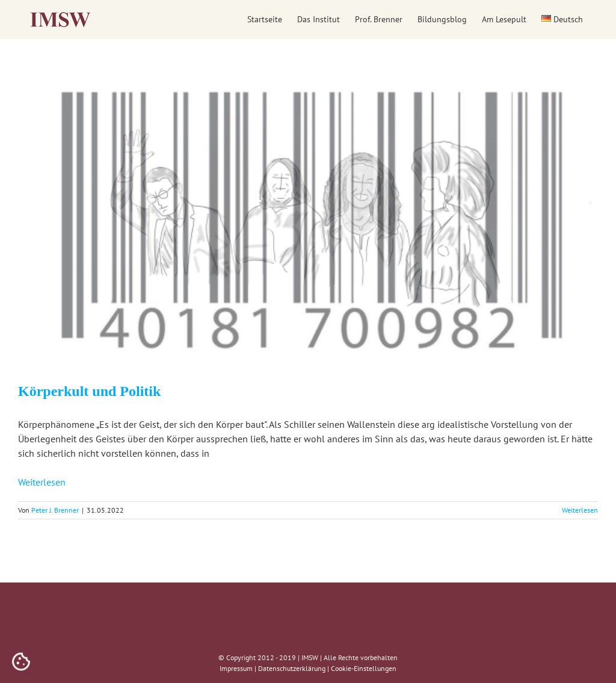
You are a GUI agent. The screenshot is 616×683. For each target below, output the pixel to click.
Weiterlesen (42, 482)
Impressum (236, 668)
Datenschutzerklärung (292, 668)
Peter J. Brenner (55, 510)
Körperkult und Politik (89, 391)
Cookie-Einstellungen (364, 668)
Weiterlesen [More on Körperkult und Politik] (580, 510)
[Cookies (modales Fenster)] (21, 663)
